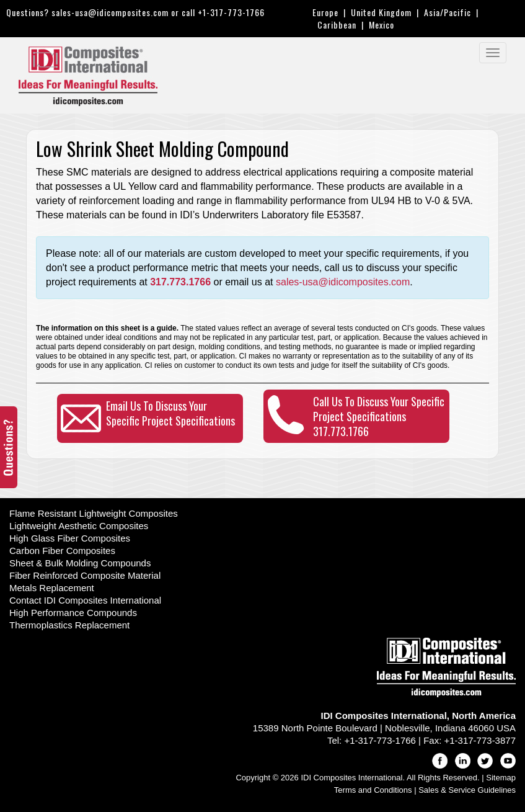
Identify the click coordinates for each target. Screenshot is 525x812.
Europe (325, 12)
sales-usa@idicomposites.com (110, 12)
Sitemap (501, 778)
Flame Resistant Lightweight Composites (94, 513)
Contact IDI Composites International (85, 600)
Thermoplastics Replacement (69, 625)
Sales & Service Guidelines (467, 790)
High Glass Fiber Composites (70, 538)
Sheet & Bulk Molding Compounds (80, 563)
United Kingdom (381, 12)
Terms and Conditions (373, 790)
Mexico (382, 25)
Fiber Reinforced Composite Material (85, 575)
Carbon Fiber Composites (62, 551)
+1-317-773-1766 (231, 12)
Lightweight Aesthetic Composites (79, 526)
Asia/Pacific (448, 12)
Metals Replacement (52, 588)
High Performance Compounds (73, 613)
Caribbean (337, 25)
